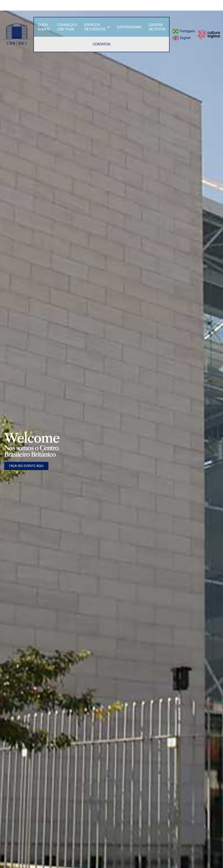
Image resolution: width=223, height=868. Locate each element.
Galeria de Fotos (157, 27)
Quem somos (44, 27)
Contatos (101, 44)
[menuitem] (184, 31)
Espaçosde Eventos (97, 27)
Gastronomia (129, 27)
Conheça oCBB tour (67, 27)
